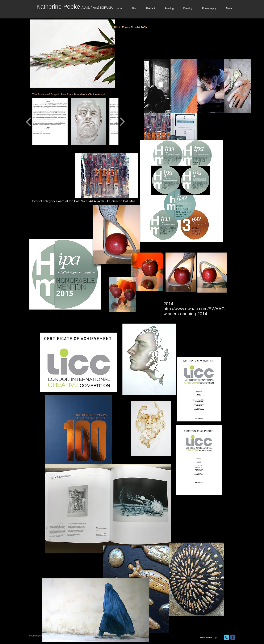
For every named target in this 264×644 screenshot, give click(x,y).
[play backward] (29, 122)
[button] (157, 86)
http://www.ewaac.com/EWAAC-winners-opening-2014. (195, 311)
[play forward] (122, 122)
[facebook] (233, 637)
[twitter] (227, 637)
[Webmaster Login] (209, 638)
